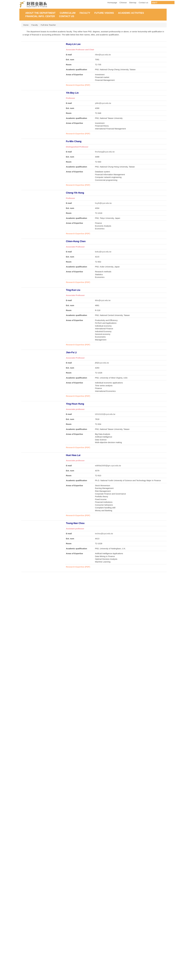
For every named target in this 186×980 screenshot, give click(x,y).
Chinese (123, 3)
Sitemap (133, 3)
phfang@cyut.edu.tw (104, 634)
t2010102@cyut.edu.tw (105, 452)
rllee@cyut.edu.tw (103, 56)
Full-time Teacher (48, 25)
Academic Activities (131, 13)
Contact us (143, 3)
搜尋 (172, 3)
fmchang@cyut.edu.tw (105, 169)
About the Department (40, 13)
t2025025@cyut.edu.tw (105, 916)
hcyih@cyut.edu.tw (103, 226)
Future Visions (104, 13)
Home (26, 25)
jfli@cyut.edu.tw (102, 400)
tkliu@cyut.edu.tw (103, 337)
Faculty (85, 13)
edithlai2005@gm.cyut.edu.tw (108, 508)
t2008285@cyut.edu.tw (105, 746)
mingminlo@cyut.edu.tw (106, 689)
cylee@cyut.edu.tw (103, 806)
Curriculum (68, 13)
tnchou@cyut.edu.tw (104, 577)
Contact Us (67, 16)
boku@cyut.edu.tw (103, 283)
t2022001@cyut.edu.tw (105, 861)
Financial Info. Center (40, 16)
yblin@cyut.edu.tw (103, 113)
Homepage (112, 3)
